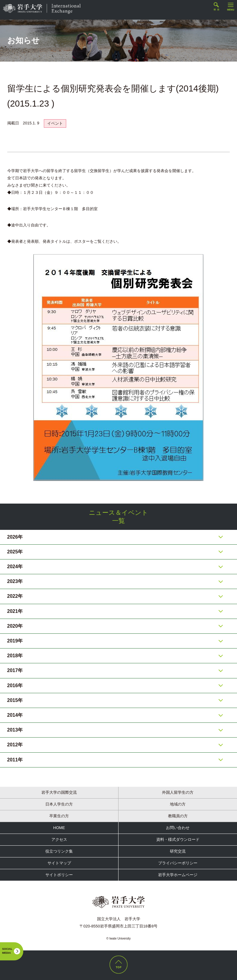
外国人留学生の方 (178, 792)
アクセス (59, 839)
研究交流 (178, 851)
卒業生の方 (59, 816)
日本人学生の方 (59, 804)
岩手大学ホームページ (178, 875)
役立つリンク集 (59, 851)
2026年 (15, 537)
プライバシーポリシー (178, 863)
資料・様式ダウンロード (178, 839)
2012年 (15, 745)
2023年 (15, 581)
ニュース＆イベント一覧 (118, 517)
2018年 (15, 656)
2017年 (15, 670)
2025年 (15, 552)
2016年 (15, 685)
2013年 (15, 730)
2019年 (15, 641)
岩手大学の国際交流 (59, 792)
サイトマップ (59, 863)
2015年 (15, 700)
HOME (59, 828)
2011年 (15, 760)
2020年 (15, 626)
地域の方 (178, 804)
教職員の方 (178, 816)
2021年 (15, 611)
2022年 (15, 596)
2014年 (15, 715)
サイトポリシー (59, 875)
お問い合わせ (178, 828)
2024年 (15, 567)
